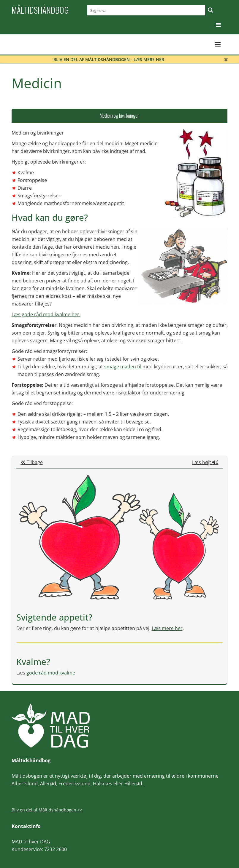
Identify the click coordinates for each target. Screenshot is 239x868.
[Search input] (147, 10)
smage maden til (123, 367)
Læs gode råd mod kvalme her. (46, 314)
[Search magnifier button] (210, 10)
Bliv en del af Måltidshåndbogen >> (47, 810)
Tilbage (32, 462)
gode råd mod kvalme (51, 673)
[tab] (120, 116)
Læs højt (205, 462)
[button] (218, 25)
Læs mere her (167, 628)
